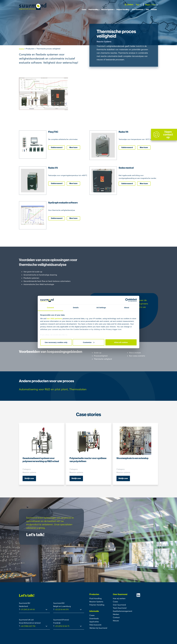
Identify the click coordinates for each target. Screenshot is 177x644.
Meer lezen (73, 148)
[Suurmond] (33, 9)
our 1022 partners (55, 318)
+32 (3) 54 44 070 (62, 609)
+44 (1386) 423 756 (28, 626)
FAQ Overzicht (95, 625)
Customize (89, 342)
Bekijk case (29, 478)
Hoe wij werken (119, 598)
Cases (84, 10)
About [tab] (127, 308)
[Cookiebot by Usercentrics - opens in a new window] (127, 300)
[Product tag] (44, 390)
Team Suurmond (120, 608)
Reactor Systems (107, 10)
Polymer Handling (123, 10)
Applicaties (94, 622)
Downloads (94, 618)
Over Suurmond (137, 10)
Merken (116, 614)
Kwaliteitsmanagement (123, 611)
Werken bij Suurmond (98, 628)
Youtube (154, 10)
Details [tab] (76, 308)
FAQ (147, 10)
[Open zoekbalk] (129, 5)
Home (21, 49)
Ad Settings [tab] (101, 308)
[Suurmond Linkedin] (147, 595)
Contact (116, 617)
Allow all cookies (121, 342)
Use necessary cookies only (56, 342)
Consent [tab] (50, 308)
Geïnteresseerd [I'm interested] (57, 148)
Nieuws (116, 621)
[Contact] (164, 135)
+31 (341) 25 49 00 (28, 609)
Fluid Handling (93, 10)
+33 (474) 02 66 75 (62, 626)
